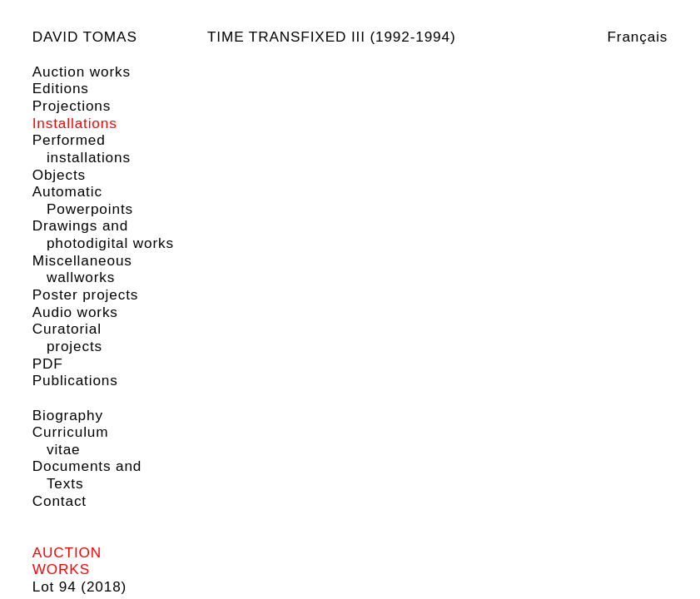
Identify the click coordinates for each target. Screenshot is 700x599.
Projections (72, 106)
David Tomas (85, 37)
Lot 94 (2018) (79, 587)
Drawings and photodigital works (103, 234)
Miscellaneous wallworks (82, 269)
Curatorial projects (67, 337)
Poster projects (86, 295)
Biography (68, 415)
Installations (75, 123)
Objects (59, 175)
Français (637, 37)
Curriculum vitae (71, 441)
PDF (48, 364)
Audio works (75, 312)
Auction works (82, 72)
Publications (75, 380)
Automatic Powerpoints (83, 200)
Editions (61, 88)
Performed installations (82, 149)
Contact (60, 501)
